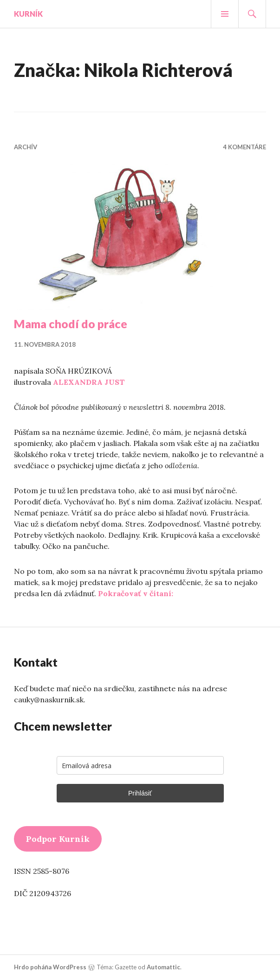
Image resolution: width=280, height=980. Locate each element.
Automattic (163, 967)
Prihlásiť (140, 793)
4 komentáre (244, 147)
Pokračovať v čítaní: (136, 593)
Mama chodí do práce (71, 324)
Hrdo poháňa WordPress (50, 967)
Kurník (28, 14)
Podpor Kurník (58, 839)
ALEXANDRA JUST (89, 382)
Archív (26, 147)
